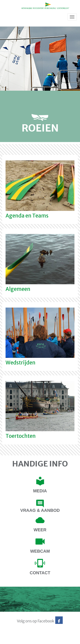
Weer (40, 530)
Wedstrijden (20, 363)
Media (40, 491)
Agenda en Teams (27, 216)
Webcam (40, 551)
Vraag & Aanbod (40, 510)
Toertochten (21, 436)
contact (40, 573)
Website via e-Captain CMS (17, 639)
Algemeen (18, 289)
